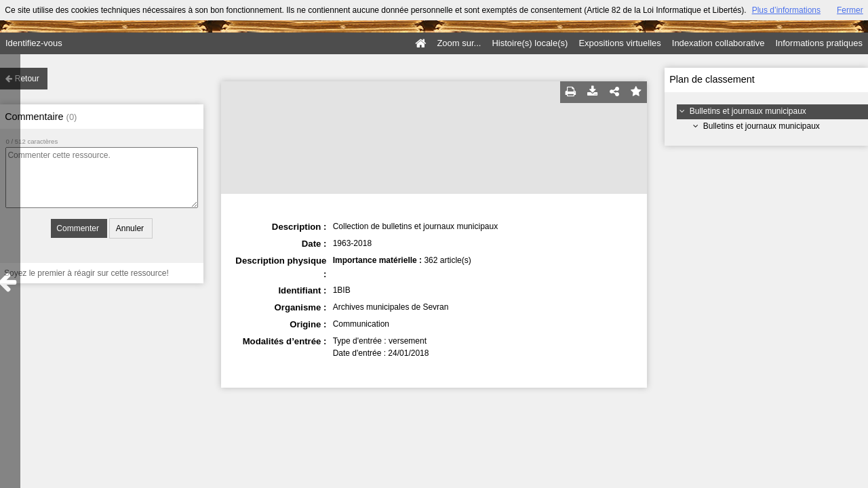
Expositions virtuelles (619, 43)
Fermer (850, 10)
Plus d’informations (786, 10)
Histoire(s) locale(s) (530, 43)
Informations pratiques (819, 43)
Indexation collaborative (718, 43)
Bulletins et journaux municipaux (748, 111)
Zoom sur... (459, 43)
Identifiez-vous (34, 43)
